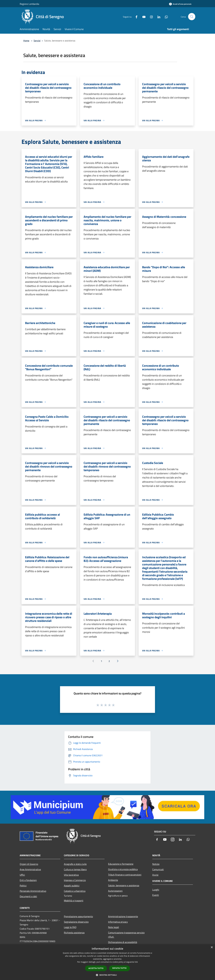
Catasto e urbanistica (75, 891)
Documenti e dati (28, 896)
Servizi (37, 41)
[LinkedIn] (158, 17)
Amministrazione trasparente (123, 916)
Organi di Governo (29, 864)
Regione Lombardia (29, 4)
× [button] (212, 947)
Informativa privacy (118, 922)
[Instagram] (150, 17)
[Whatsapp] (165, 17)
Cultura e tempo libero (75, 869)
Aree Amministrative (30, 869)
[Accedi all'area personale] (180, 4)
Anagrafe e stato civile (75, 864)
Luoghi (156, 890)
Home (26, 41)
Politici (23, 886)
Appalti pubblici (72, 886)
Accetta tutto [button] (96, 968)
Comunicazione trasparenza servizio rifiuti (126, 935)
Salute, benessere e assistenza (124, 885)
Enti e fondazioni (28, 880)
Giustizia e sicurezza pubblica (123, 869)
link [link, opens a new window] (136, 962)
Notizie (156, 864)
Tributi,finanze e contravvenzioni (125, 875)
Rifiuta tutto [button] (120, 968)
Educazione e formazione (121, 864)
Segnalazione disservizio (76, 922)
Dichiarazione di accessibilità (123, 942)
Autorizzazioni (115, 891)
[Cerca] (192, 17)
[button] (107, 975)
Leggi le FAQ (70, 927)
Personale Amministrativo (33, 891)
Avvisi (155, 875)
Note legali (114, 927)
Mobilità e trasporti (74, 901)
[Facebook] (135, 17)
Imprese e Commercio (75, 880)
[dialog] (107, 962)
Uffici (22, 875)
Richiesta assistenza (74, 933)
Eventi (156, 895)
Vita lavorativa (71, 875)
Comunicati (158, 869)
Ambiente (113, 880)
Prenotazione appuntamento (78, 916)
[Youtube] (143, 17)
